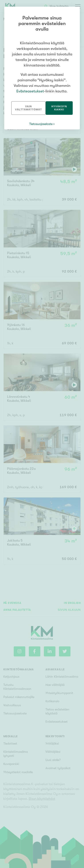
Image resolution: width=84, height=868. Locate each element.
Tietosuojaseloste (41, 124)
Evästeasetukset (30, 91)
